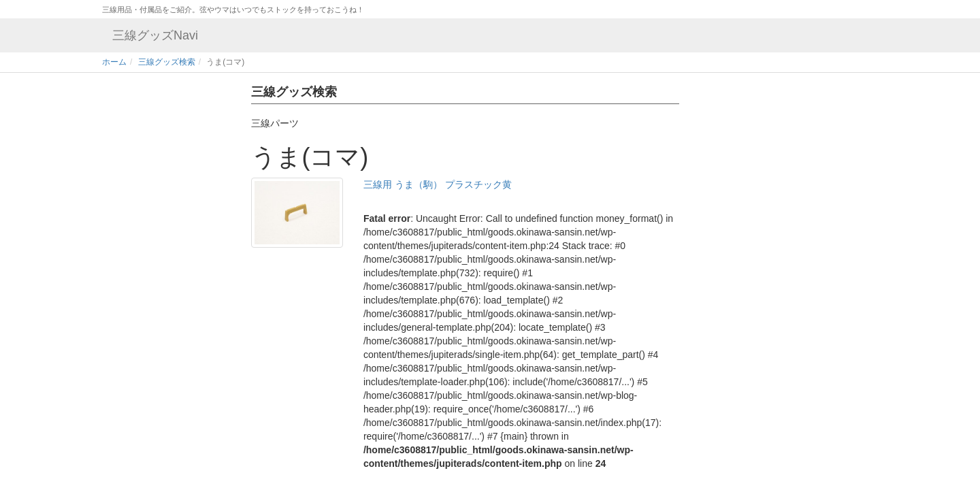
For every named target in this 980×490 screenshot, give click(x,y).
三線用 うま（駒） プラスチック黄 (438, 184)
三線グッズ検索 (167, 62)
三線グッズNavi (155, 35)
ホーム (114, 62)
